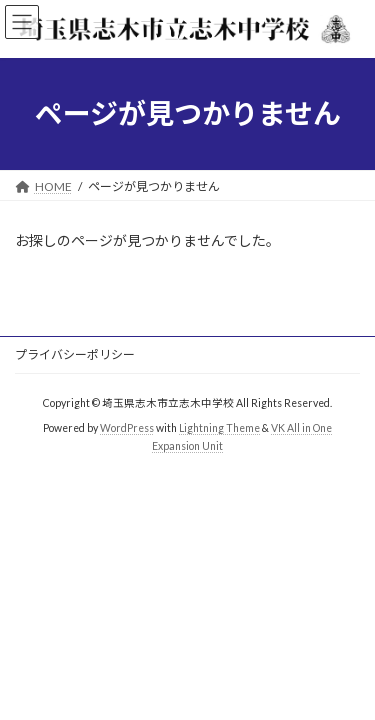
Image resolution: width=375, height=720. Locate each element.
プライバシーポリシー (75, 354)
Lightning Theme (219, 428)
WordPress (127, 428)
